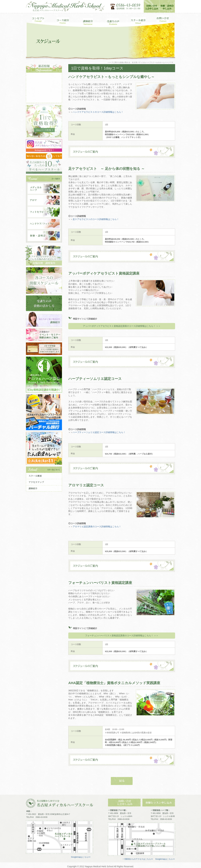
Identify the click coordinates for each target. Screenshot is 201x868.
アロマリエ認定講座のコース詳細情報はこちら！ (97, 527)
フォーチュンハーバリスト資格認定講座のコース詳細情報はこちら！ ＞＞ (122, 635)
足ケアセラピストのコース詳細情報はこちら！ (96, 219)
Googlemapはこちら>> (81, 857)
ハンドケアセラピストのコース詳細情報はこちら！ (98, 112)
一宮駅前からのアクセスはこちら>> (138, 859)
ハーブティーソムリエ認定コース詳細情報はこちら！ (99, 432)
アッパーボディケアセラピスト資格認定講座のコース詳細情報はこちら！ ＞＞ (122, 326)
